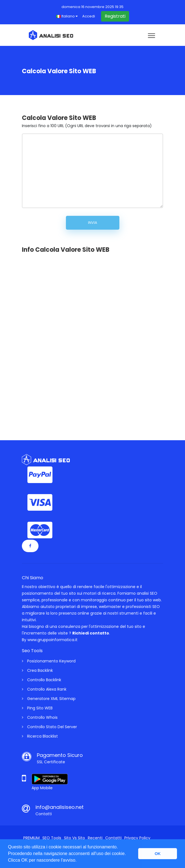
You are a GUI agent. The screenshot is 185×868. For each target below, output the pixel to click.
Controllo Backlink (42, 680)
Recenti (95, 838)
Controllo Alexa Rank (44, 689)
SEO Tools (52, 838)
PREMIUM (31, 838)
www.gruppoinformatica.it (52, 640)
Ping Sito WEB (37, 708)
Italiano (67, 16)
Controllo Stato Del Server (49, 727)
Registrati (115, 16)
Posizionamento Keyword (49, 661)
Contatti (113, 838)
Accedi (89, 16)
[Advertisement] (63, 342)
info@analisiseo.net (60, 807)
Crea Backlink (37, 670)
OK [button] (158, 854)
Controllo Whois (40, 717)
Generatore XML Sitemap (49, 699)
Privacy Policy (137, 838)
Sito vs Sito (74, 838)
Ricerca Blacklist (40, 736)
